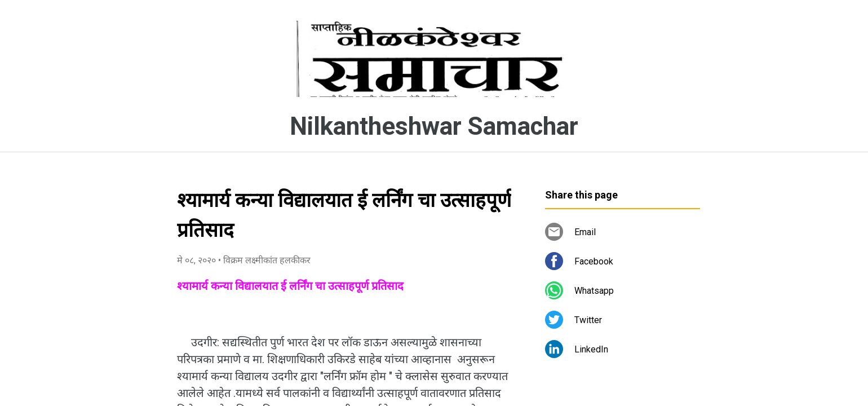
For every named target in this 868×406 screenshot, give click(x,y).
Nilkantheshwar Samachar (434, 126)
